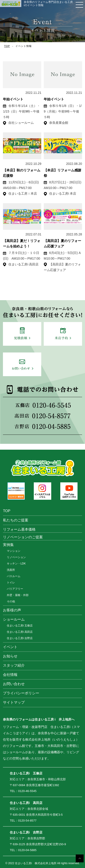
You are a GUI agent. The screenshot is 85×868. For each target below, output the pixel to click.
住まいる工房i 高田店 (20, 632)
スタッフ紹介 (14, 665)
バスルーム (14, 576)
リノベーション (16, 557)
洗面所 (11, 570)
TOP (7, 46)
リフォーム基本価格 (19, 529)
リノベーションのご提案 (23, 537)
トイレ (11, 583)
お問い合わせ (14, 684)
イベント (10, 647)
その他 (11, 601)
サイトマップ (14, 702)
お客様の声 (12, 610)
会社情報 (10, 675)
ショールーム (14, 619)
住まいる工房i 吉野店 (20, 638)
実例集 (8, 545)
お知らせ (10, 656)
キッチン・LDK (16, 564)
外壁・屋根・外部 (18, 595)
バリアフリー (15, 589)
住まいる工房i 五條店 (20, 626)
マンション (14, 551)
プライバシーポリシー (21, 693)
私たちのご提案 (16, 520)
